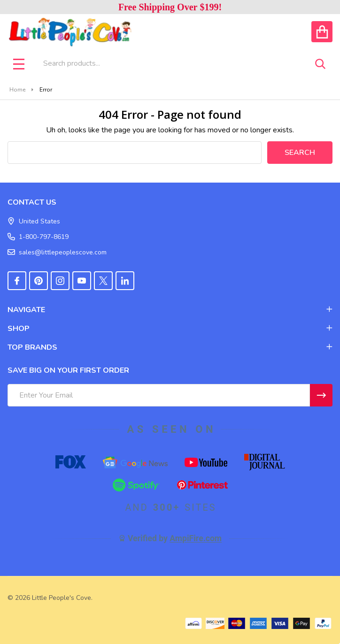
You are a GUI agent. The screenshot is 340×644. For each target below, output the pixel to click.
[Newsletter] (321, 395)
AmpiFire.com (196, 538)
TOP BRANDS (170, 347)
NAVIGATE (170, 310)
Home (17, 90)
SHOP (170, 329)
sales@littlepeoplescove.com (57, 252)
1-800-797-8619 (38, 237)
